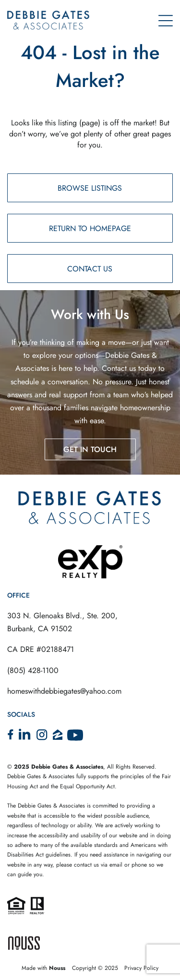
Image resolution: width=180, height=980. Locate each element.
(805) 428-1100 (33, 670)
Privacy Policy (141, 968)
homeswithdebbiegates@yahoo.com (64, 691)
